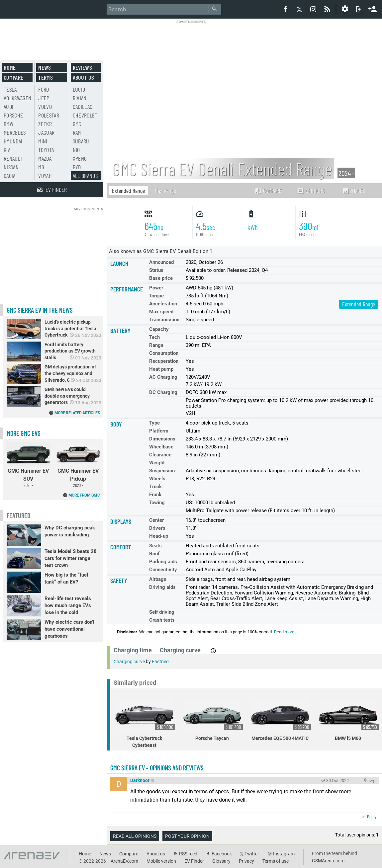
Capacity (159, 329)
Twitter (252, 854)
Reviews (82, 67)
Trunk (155, 487)
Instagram (284, 854)
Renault (13, 158)
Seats (155, 546)
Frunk (155, 495)
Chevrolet (85, 115)
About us (84, 77)
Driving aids (162, 587)
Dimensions (162, 439)
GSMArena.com (328, 861)
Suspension (162, 471)
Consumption (164, 353)
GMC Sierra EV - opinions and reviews (157, 768)
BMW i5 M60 (349, 719)
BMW (8, 124)
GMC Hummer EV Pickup (78, 465)
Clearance (160, 455)
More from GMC (84, 495)
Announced (161, 262)
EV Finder (194, 861)
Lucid (79, 89)
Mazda (45, 158)
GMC (77, 124)
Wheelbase (161, 447)
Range (156, 345)
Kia (7, 150)
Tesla (10, 89)
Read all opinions (135, 836)
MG (41, 167)
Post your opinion (187, 836)
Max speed (161, 312)
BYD (77, 167)
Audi (8, 107)
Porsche (13, 115)
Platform (159, 431)
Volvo (45, 107)
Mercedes (15, 132)
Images (354, 191)
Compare (268, 191)
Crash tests (162, 620)
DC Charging (163, 392)
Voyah (45, 176)
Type (154, 423)
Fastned (160, 662)
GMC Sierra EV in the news (40, 310)
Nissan (11, 167)
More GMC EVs (24, 433)
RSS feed (188, 854)
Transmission (164, 320)
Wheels (157, 479)
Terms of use (276, 861)
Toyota (46, 150)
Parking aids (163, 562)
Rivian (80, 98)
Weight (157, 463)
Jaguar (46, 132)
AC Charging (163, 377)
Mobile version (161, 861)
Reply (372, 817)
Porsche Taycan (213, 719)
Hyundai (13, 141)
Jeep (44, 98)
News (45, 67)
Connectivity (163, 570)
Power (156, 288)
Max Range (165, 191)
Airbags (158, 579)
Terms (46, 77)
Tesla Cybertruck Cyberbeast (145, 723)
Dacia (10, 176)
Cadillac (83, 107)
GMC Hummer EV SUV (28, 465)
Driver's (157, 528)
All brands (85, 176)
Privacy (246, 861)
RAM (77, 132)
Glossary (221, 861)
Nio (76, 150)
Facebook (222, 854)
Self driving (162, 612)
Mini (43, 141)
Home (10, 67)
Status (156, 270)
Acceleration (163, 304)
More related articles (77, 413)
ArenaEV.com (124, 861)
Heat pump (161, 369)
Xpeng (80, 158)
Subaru (81, 141)
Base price (161, 278)
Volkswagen (18, 98)
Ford (44, 89)
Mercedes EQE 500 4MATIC (281, 719)
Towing (157, 503)
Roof (154, 554)
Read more (284, 632)
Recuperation (164, 361)
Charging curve (129, 662)
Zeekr (45, 124)
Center (156, 520)
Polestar (49, 115)
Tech (154, 337)
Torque (156, 296)
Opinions (311, 191)
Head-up (159, 536)
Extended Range (128, 191)
